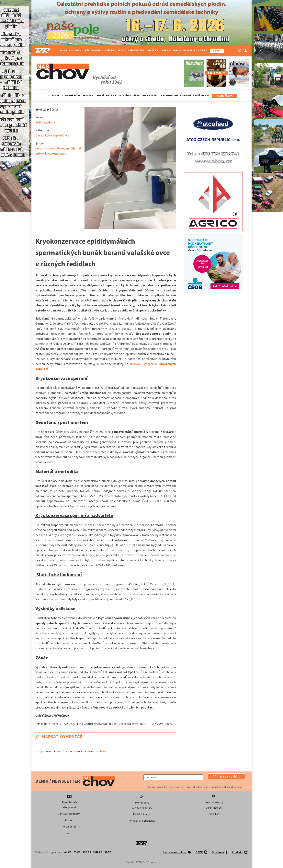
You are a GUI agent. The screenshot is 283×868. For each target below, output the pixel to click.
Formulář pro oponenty (141, 821)
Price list (214, 814)
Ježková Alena (45, 122)
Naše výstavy (137, 50)
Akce (69, 833)
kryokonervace (56, 153)
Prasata (88, 95)
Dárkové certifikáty (69, 814)
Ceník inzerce (214, 808)
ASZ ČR (87, 852)
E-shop (69, 820)
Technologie (170, 95)
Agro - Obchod (182, 50)
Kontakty (200, 50)
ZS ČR (77, 852)
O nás (64, 50)
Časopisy (76, 50)
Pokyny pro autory (141, 808)
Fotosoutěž (69, 827)
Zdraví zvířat (150, 95)
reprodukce (61, 135)
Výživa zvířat (131, 95)
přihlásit (100, 751)
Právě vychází (202, 95)
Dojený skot (55, 95)
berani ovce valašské (50, 148)
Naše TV (154, 50)
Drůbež (99, 95)
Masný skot (73, 95)
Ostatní (186, 95)
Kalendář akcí (224, 96)
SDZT (108, 852)
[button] (226, 776)
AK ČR (68, 852)
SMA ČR (98, 852)
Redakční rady (141, 814)
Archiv (166, 50)
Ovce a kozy (114, 95)
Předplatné (94, 50)
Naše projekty (115, 50)
